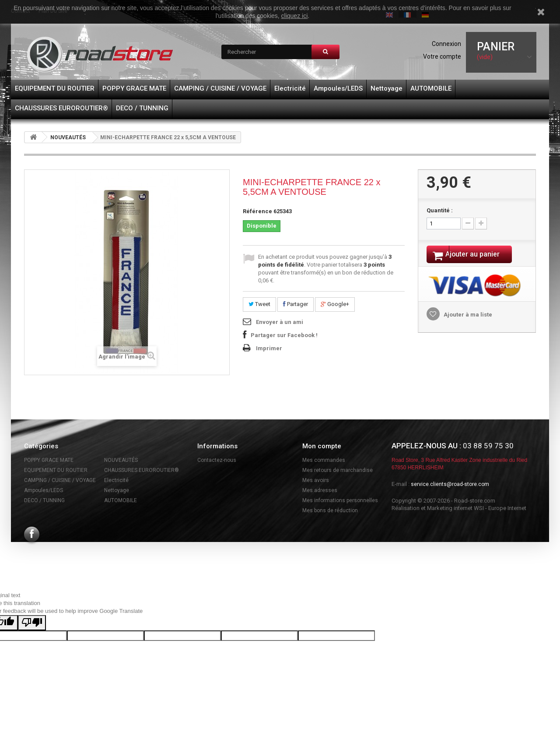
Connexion (446, 44)
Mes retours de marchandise (338, 470)
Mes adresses (320, 490)
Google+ (335, 304)
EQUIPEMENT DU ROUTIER (55, 88)
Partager (296, 304)
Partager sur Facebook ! (284, 335)
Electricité (290, 88)
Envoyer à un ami (280, 322)
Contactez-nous (217, 460)
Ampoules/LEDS (338, 88)
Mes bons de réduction (330, 510)
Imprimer (269, 348)
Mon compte (322, 446)
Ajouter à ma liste (467, 316)
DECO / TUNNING (142, 108)
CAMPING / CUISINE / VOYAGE (220, 88)
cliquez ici (295, 16)
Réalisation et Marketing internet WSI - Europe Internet (459, 508)
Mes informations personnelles (340, 500)
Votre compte (442, 56)
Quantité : (440, 210)
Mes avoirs (316, 480)
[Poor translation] (32, 623)
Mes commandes (324, 460)
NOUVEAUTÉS (68, 137)
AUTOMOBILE (431, 88)
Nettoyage (387, 88)
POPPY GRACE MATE (134, 88)
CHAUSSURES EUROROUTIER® (61, 108)
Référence (257, 211)
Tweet (259, 304)
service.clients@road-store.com (450, 484)
